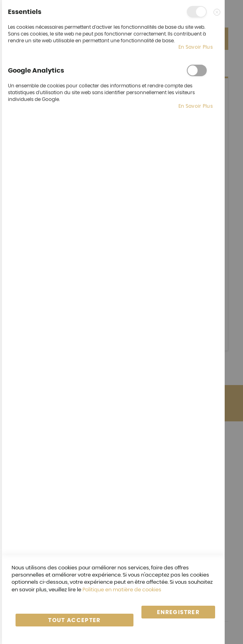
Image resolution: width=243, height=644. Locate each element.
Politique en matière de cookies (122, 590)
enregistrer (178, 612)
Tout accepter (74, 620)
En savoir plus (196, 47)
